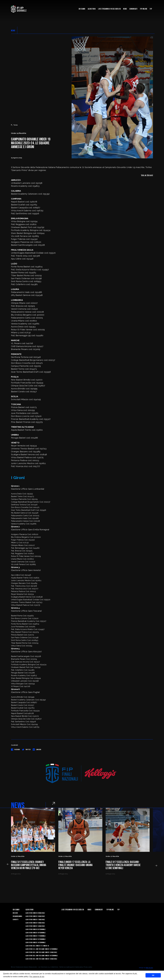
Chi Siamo (82, 9)
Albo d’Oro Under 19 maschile (35, 916)
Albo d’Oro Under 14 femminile (36, 943)
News (125, 9)
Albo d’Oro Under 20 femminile (36, 929)
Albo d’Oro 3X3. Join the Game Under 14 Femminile (42, 956)
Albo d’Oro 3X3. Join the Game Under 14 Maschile (41, 959)
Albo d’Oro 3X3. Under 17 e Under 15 (37, 946)
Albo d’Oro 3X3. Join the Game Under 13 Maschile (41, 952)
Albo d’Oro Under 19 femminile (36, 933)
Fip (151, 9)
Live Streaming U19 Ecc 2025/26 (109, 9)
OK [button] (153, 975)
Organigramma (17, 916)
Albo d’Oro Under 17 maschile (35, 920)
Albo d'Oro (92, 9)
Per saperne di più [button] (37, 977)
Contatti (16, 920)
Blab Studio (149, 968)
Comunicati (133, 9)
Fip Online (144, 9)
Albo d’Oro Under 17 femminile (36, 936)
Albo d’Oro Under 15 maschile (35, 923)
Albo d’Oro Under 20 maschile (35, 913)
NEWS (13, 31)
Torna (14, 125)
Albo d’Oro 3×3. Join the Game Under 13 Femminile (42, 949)
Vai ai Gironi (147, 175)
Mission (15, 913)
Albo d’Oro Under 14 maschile (35, 926)
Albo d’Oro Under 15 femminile (36, 939)
